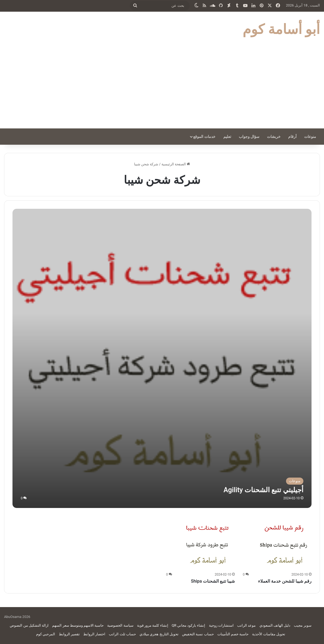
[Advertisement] (162, 88)
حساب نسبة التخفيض (198, 634)
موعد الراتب (246, 625)
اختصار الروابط (94, 634)
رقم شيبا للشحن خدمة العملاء (285, 581)
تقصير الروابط (69, 634)
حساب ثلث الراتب (122, 634)
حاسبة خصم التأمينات (233, 634)
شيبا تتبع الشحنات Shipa (213, 581)
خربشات (274, 137)
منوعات (310, 137)
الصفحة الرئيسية (176, 164)
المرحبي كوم (46, 634)
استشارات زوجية (221, 625)
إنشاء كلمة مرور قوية (153, 625)
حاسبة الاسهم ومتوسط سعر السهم (78, 625)
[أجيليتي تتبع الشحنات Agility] (162, 358)
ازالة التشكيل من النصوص (29, 625)
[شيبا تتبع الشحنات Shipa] (208, 543)
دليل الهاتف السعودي (275, 625)
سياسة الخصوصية (120, 625)
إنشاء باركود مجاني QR (189, 625)
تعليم (227, 137)
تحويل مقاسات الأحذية (269, 634)
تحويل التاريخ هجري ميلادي (159, 634)
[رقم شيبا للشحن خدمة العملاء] (284, 543)
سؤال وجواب (249, 137)
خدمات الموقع (204, 137)
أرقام (292, 137)
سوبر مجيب (303, 625)
